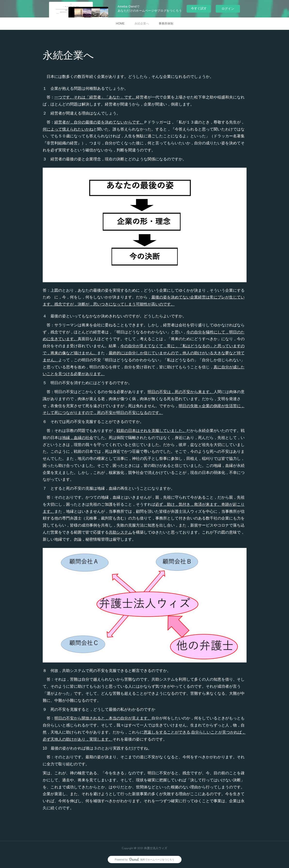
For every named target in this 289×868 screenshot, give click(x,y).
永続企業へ (142, 24)
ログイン (228, 9)
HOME (120, 24)
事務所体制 (166, 24)
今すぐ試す (199, 8)
